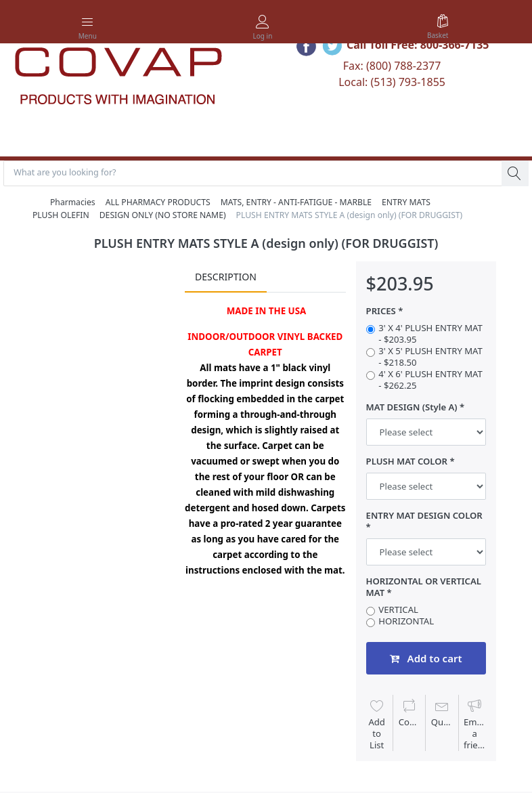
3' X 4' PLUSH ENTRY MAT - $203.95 (430, 335)
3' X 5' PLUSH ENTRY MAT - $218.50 (430, 358)
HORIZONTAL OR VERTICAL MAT (424, 588)
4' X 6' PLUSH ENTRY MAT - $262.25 (430, 381)
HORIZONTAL (406, 622)
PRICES (381, 313)
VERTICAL (398, 610)
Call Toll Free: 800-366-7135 (418, 45)
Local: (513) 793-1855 (392, 82)
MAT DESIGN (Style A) (412, 409)
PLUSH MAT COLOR (407, 463)
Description (226, 278)
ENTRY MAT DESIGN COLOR (424, 517)
